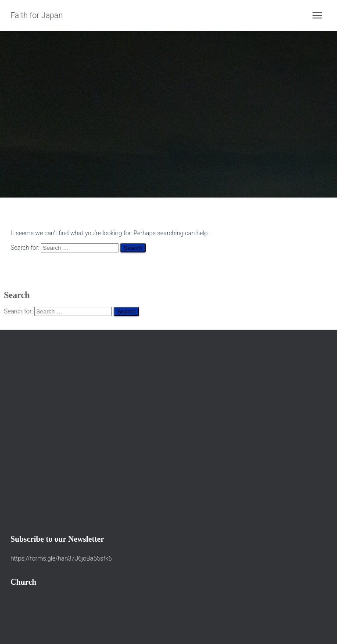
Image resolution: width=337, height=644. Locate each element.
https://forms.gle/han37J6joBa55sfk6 (61, 558)
